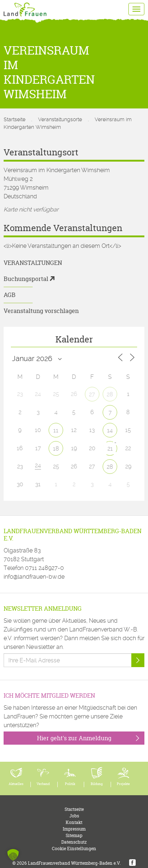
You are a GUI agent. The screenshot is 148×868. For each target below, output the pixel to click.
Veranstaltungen (33, 263)
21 (110, 449)
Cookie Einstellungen (74, 849)
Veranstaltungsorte (60, 119)
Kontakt (74, 822)
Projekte (123, 784)
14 (110, 430)
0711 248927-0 (44, 568)
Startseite (15, 119)
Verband (43, 784)
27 (92, 394)
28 (110, 394)
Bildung (97, 784)
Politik (70, 784)
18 (56, 449)
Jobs (74, 816)
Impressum (74, 829)
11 (56, 430)
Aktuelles (16, 784)
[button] (13, 855)
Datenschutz (74, 842)
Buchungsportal (26, 279)
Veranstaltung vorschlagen (41, 311)
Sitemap (74, 835)
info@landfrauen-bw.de (34, 577)
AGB (10, 295)
